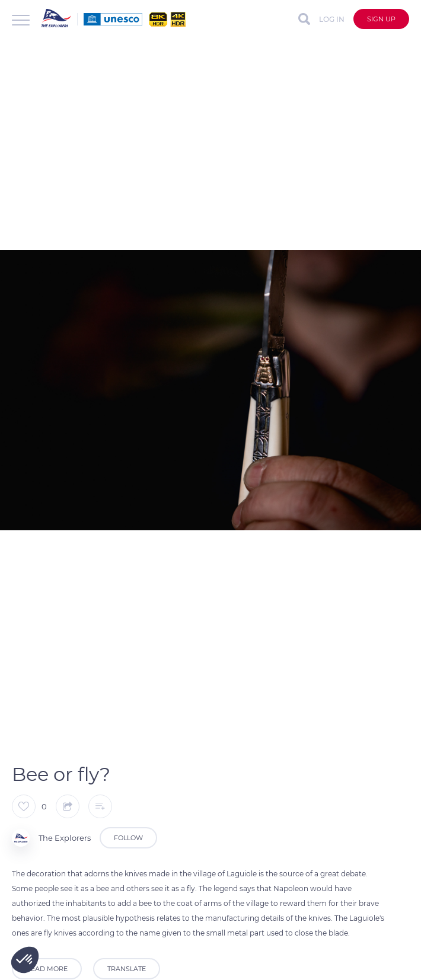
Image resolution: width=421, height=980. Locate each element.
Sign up (381, 19)
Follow (128, 838)
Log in (332, 19)
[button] (25, 960)
